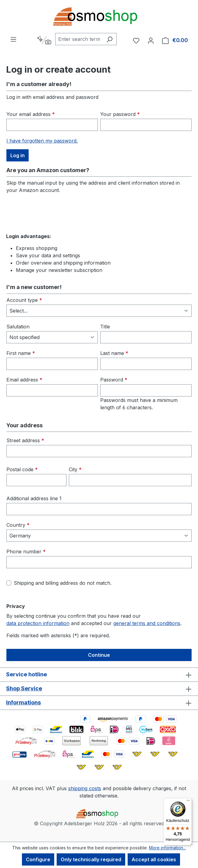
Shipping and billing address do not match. (63, 583)
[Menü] (188, 802)
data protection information (38, 623)
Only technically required (91, 859)
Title (105, 327)
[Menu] (13, 39)
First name (21, 353)
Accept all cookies (154, 859)
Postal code (22, 469)
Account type (24, 300)
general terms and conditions (147, 623)
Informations (23, 702)
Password (114, 380)
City (75, 469)
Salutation (18, 327)
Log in (18, 155)
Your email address (31, 114)
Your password (120, 114)
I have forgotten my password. (42, 141)
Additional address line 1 (34, 498)
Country (18, 525)
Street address (25, 440)
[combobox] (79, 39)
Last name (114, 353)
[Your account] (151, 40)
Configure (38, 859)
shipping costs (85, 788)
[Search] (110, 39)
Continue (99, 655)
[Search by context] (44, 40)
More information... (167, 848)
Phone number (26, 552)
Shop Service (24, 688)
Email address (24, 380)
